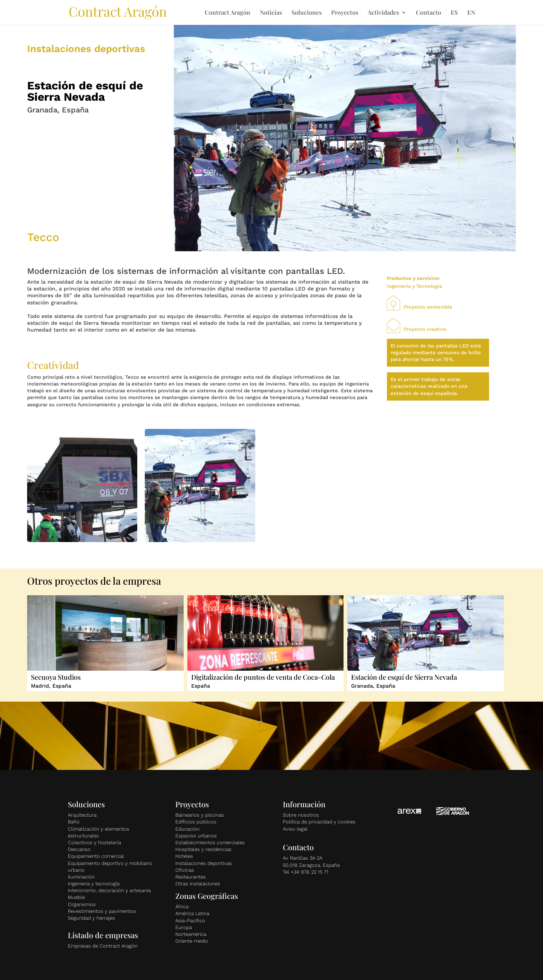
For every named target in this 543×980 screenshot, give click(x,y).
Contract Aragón (228, 13)
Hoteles (184, 856)
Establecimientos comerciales (210, 843)
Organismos (82, 904)
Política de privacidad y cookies (319, 822)
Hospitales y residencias (203, 849)
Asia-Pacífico (190, 921)
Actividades (383, 13)
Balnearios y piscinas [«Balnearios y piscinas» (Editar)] (200, 815)
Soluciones (307, 13)
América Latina (192, 913)
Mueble (76, 897)
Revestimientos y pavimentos (102, 911)
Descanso (79, 849)
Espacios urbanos (196, 836)
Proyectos (345, 13)
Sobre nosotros (301, 815)
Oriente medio (192, 941)
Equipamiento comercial (96, 856)
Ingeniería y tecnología (94, 884)
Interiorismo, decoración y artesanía (109, 890)
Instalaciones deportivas (204, 863)
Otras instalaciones (198, 884)
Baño (74, 822)
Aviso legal (295, 829)
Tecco (43, 237)
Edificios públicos (196, 822)
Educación (187, 829)
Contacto (429, 13)
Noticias (271, 13)
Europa (184, 927)
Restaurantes (191, 877)
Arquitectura (82, 815)
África (182, 907)
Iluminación (81, 877)
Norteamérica (191, 934)
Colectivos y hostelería (94, 843)
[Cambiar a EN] (471, 17)
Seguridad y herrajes (91, 918)
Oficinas (185, 870)
